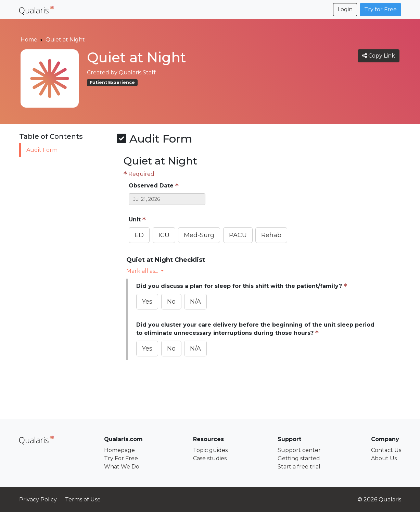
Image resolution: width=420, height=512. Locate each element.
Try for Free (380, 9)
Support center (299, 450)
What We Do (122, 467)
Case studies (210, 458)
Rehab (271, 235)
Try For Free (121, 458)
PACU (238, 235)
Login (345, 9)
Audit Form (42, 150)
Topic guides (210, 450)
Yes (147, 302)
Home (29, 40)
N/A (195, 302)
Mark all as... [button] (143, 271)
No (171, 302)
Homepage (119, 450)
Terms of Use (83, 499)
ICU (164, 235)
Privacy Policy (38, 499)
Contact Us (386, 450)
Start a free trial (299, 467)
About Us (384, 458)
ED (139, 235)
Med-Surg (199, 235)
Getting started (299, 458)
